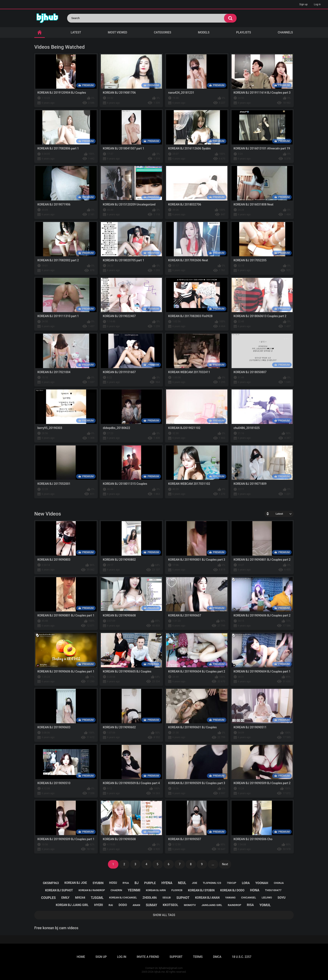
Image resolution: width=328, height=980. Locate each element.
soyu (282, 898)
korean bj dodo (232, 890)
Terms (198, 957)
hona (255, 890)
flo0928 (177, 890)
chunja (279, 883)
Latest (76, 32)
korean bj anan (207, 898)
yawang (230, 898)
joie (194, 883)
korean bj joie (76, 883)
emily (65, 898)
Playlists (244, 32)
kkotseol (170, 905)
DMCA (217, 957)
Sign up (304, 4)
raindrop (234, 905)
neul (182, 883)
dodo (123, 905)
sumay (151, 905)
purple (150, 883)
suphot (183, 898)
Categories (163, 32)
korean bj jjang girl (72, 905)
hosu (113, 883)
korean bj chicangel (123, 898)
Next (225, 864)
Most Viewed (118, 32)
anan (136, 905)
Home (81, 957)
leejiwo (267, 898)
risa (250, 905)
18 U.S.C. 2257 (242, 957)
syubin (98, 883)
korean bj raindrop (92, 890)
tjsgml (97, 898)
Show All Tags (164, 915)
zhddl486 (150, 898)
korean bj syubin (201, 890)
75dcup (231, 883)
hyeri (99, 905)
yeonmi (134, 890)
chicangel (249, 898)
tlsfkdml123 (212, 883)
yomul (265, 905)
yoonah (262, 883)
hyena (167, 883)
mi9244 (80, 898)
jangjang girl (212, 905)
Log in (317, 4)
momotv (190, 905)
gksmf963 (51, 883)
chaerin (116, 890)
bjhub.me (160, 972)
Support (176, 957)
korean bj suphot (59, 890)
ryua (126, 883)
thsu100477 (273, 890)
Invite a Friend (148, 957)
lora (246, 883)
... (213, 864)
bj (136, 883)
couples (48, 898)
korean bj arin (156, 890)
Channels (285, 32)
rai (111, 905)
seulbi (167, 898)
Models (204, 32)
